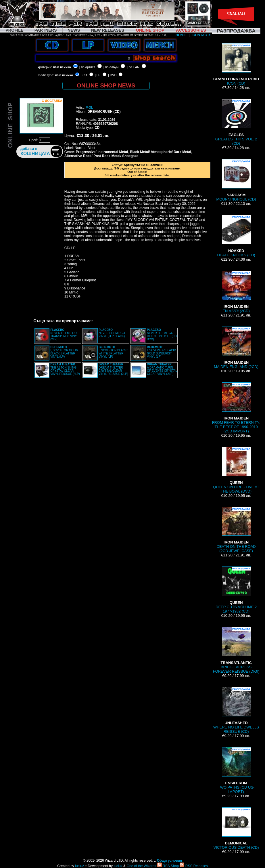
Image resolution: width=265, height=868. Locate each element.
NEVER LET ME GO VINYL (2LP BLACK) (112, 333)
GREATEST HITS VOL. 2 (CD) (236, 122)
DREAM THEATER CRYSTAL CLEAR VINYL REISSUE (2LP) (113, 369)
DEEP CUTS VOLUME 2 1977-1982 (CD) (236, 590)
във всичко (62, 67)
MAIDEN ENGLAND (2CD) (236, 348)
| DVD (112, 75)
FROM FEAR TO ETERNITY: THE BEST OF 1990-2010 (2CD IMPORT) (236, 408)
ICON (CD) (236, 64)
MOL (90, 108)
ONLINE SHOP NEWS (106, 85)
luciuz (79, 866)
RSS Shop (168, 866)
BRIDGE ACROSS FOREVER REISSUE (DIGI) (236, 650)
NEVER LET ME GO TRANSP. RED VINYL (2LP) (64, 335)
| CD (84, 75)
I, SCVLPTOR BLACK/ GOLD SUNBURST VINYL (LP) (161, 352)
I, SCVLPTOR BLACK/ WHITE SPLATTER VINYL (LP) (113, 352)
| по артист (87, 67)
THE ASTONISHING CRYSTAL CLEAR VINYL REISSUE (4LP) (65, 369)
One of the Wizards (142, 866)
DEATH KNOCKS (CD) (236, 236)
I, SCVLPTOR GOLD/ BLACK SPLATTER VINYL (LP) (64, 352)
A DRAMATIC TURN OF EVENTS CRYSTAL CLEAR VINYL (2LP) (162, 369)
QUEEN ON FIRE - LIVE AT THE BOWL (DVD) (236, 470)
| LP (98, 75)
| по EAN (133, 67)
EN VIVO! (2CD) (236, 292)
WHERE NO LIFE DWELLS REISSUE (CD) (236, 710)
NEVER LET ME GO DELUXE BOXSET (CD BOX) (162, 335)
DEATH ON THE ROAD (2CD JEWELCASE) (236, 530)
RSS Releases (194, 866)
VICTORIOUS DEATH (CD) (236, 828)
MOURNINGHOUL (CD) (236, 180)
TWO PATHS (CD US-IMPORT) (236, 770)
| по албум (111, 67)
